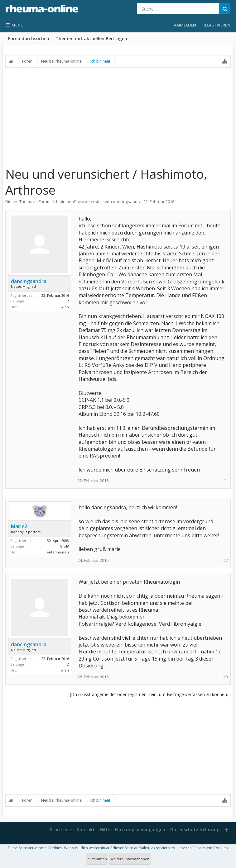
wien (65, 307)
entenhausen (58, 552)
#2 (226, 560)
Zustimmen (97, 859)
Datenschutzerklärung (195, 830)
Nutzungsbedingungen (140, 830)
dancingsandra (127, 202)
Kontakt (86, 830)
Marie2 (19, 526)
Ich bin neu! (64, 202)
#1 (226, 481)
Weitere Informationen (130, 859)
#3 (226, 677)
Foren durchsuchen (29, 38)
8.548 (65, 546)
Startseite (61, 830)
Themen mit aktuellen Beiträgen (91, 38)
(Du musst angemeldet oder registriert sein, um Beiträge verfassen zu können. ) (150, 694)
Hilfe (105, 830)
